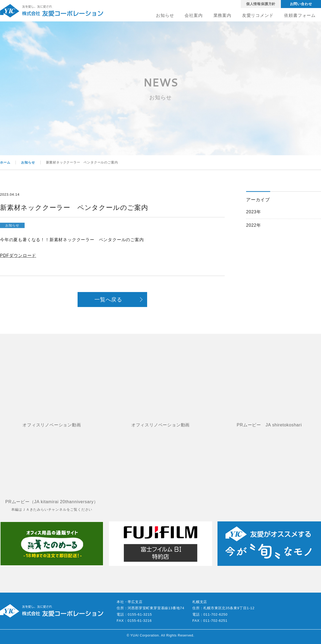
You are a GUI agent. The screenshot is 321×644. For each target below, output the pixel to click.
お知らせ (12, 225)
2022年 (254, 225)
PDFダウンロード (18, 255)
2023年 (254, 212)
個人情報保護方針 (261, 4)
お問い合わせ (301, 4)
